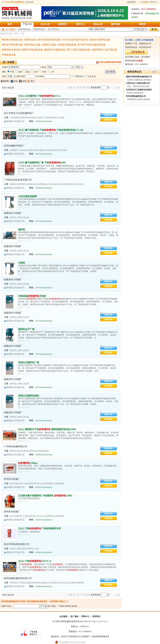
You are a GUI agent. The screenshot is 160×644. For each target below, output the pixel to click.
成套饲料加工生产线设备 (104, 50)
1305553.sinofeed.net (44, 487)
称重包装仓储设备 (11, 50)
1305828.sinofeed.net (44, 455)
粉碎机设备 (30, 40)
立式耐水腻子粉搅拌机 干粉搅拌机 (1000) (45, 496)
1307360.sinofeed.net (44, 221)
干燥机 (61, 606)
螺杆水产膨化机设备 (12, 45)
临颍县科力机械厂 (13, 213)
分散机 (22, 263)
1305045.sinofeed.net (44, 188)
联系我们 (96, 616)
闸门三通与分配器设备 (78, 50)
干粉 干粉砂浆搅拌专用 (43, 529)
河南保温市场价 (32, 296)
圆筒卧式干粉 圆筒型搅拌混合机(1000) (51, 429)
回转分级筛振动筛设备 (49, 40)
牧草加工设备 (49, 45)
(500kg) (28, 463)
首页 (16, 34)
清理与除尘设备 (32, 45)
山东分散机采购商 (27, 196)
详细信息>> (109, 120)
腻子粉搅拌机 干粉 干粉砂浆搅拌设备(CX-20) (54, 130)
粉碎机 (68, 606)
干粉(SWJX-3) (38, 561)
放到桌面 (30, 2)
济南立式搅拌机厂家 (29, 363)
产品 (22, 34)
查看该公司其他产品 (15, 121)
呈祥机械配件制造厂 (14, 146)
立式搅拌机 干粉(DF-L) (43, 96)
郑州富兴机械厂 (12, 479)
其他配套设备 (9, 55)
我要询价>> (109, 115)
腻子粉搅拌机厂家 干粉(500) (45, 163)
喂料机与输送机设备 (32, 50)
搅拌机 (22, 230)
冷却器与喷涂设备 (67, 45)
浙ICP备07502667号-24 (98, 621)
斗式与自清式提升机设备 (75, 40)
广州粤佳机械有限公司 (15, 447)
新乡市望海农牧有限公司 (17, 544)
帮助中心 (154, 2)
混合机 (74, 606)
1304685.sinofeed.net (44, 552)
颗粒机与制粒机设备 (12, 40)
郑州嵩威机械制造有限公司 (18, 578)
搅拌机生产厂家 (26, 329)
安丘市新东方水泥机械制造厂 (19, 113)
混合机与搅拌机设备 (100, 40)
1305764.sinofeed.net (44, 154)
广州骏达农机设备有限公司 (18, 180)
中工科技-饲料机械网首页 (13, 2)
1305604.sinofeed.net (44, 586)
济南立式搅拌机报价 (29, 396)
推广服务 (74, 616)
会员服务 (145, 2)
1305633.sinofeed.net (44, 121)
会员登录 (131, 2)
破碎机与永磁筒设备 (55, 50)
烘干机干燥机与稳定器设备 (91, 45)
